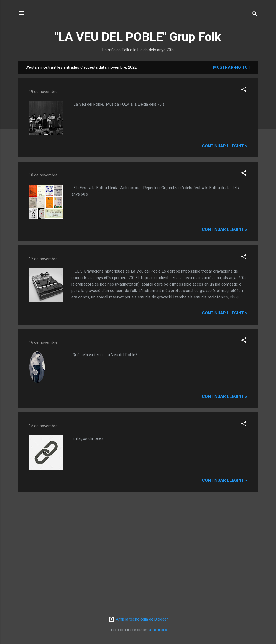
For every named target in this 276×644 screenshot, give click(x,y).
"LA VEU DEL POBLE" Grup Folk (138, 37)
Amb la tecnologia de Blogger (138, 619)
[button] (244, 90)
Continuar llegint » (225, 146)
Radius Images (157, 630)
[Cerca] (255, 15)
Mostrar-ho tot (232, 67)
